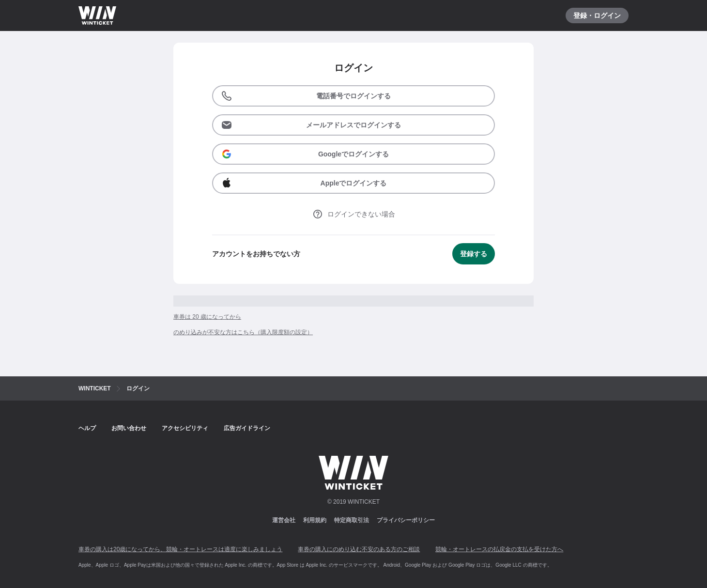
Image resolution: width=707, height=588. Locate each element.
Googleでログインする (305, 154)
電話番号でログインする (306, 96)
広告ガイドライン (247, 428)
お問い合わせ (129, 428)
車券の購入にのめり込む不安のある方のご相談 (359, 549)
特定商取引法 (352, 520)
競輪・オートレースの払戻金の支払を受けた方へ (499, 549)
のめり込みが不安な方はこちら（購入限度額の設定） (243, 332)
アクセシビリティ (185, 428)
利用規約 (315, 520)
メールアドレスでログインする (311, 125)
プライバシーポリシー (406, 520)
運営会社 (284, 520)
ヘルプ (87, 428)
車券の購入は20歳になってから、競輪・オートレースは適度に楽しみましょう (180, 549)
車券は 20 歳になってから (207, 317)
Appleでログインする (304, 183)
